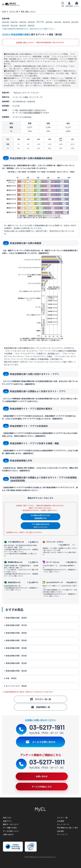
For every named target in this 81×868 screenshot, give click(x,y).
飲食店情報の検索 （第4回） (16, 648)
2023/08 (5, 22)
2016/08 (49, 22)
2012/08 (5, 25)
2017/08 (40, 22)
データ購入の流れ (10, 828)
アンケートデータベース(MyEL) (12, 4)
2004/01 (31, 25)
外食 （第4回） (11, 678)
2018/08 (31, 22)
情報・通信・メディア (28, 11)
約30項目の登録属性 (32, 113)
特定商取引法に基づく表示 (67, 828)
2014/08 (66, 22)
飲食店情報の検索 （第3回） (16, 656)
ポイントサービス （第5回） (16, 686)
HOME (4, 11)
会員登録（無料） (22, 42)
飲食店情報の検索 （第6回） (16, 633)
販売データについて (11, 824)
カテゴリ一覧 (13, 11)
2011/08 (14, 25)
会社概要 (61, 821)
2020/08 (14, 22)
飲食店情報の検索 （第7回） (16, 625)
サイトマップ (62, 834)
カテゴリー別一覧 (40, 699)
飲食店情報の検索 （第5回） (16, 640)
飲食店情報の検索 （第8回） (16, 618)
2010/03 (23, 25)
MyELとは (7, 818)
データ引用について (11, 831)
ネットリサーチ (63, 824)
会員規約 (61, 831)
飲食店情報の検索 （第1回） (16, 671)
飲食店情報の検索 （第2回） (16, 663)
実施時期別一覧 (40, 707)
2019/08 (23, 22)
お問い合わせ (8, 834)
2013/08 (75, 22)
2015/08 (58, 22)
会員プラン (7, 821)
